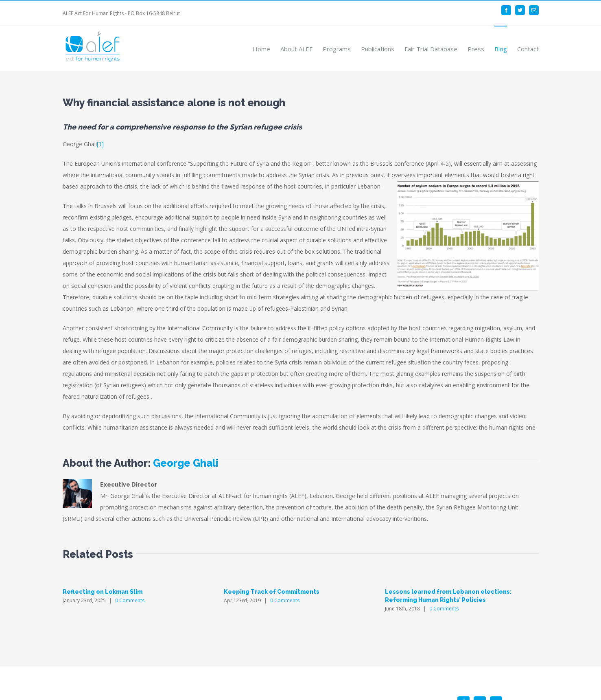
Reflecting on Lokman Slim (103, 592)
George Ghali (186, 463)
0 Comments (130, 600)
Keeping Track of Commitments (272, 592)
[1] (100, 144)
